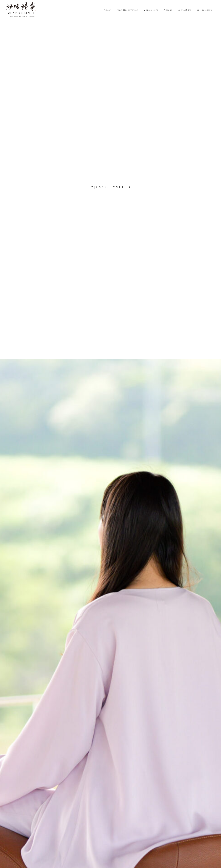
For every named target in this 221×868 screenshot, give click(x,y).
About (108, 10)
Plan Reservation (127, 10)
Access (168, 10)
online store (204, 10)
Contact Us (184, 10)
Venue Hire (151, 10)
